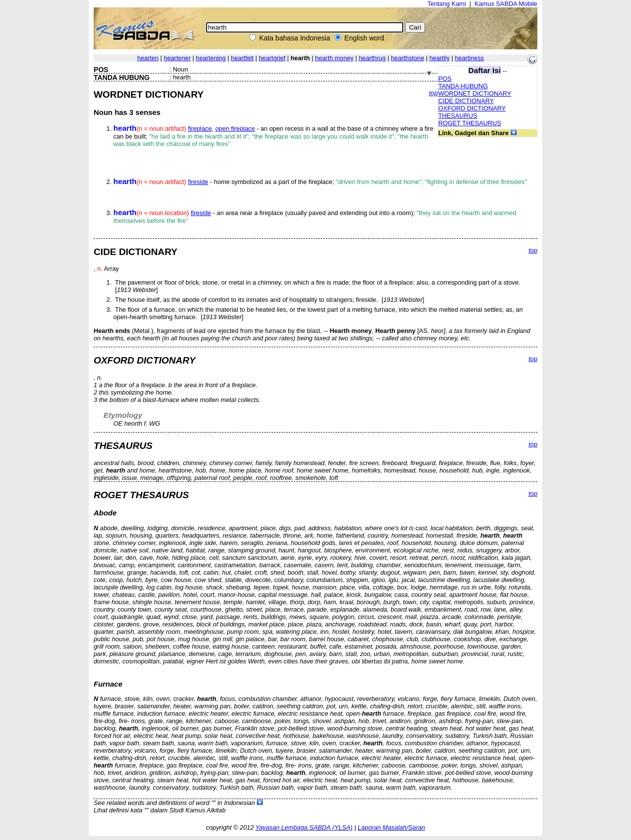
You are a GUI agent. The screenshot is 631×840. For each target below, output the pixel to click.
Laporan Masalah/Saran (392, 827)
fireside (198, 182)
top (433, 93)
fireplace (200, 128)
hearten (148, 58)
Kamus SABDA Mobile (506, 4)
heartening (210, 58)
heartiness (470, 58)
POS (445, 79)
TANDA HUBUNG (463, 86)
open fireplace (235, 128)
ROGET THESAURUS (470, 123)
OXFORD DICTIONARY (472, 108)
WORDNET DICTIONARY (475, 93)
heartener (177, 58)
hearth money (334, 58)
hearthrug (372, 58)
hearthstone (408, 58)
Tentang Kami (447, 4)
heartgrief (272, 58)
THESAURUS (458, 116)
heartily (439, 58)
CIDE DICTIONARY (466, 101)
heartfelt (242, 58)
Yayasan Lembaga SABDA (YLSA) (304, 827)
